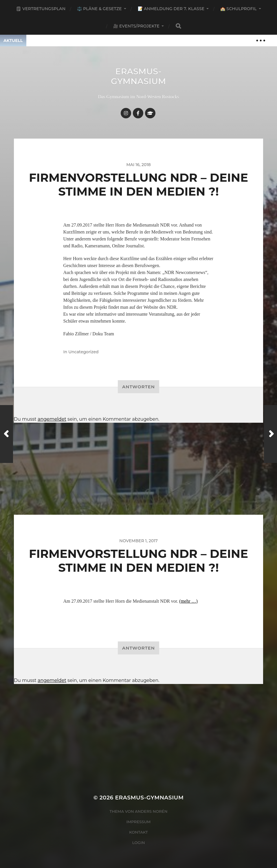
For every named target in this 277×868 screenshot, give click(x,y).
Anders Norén (151, 811)
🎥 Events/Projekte (136, 26)
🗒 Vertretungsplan (41, 9)
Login (139, 843)
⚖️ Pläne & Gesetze (99, 9)
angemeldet (52, 419)
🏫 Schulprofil (238, 9)
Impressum (139, 822)
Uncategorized (83, 352)
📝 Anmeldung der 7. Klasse (171, 9)
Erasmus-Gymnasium (138, 76)
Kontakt (138, 832)
